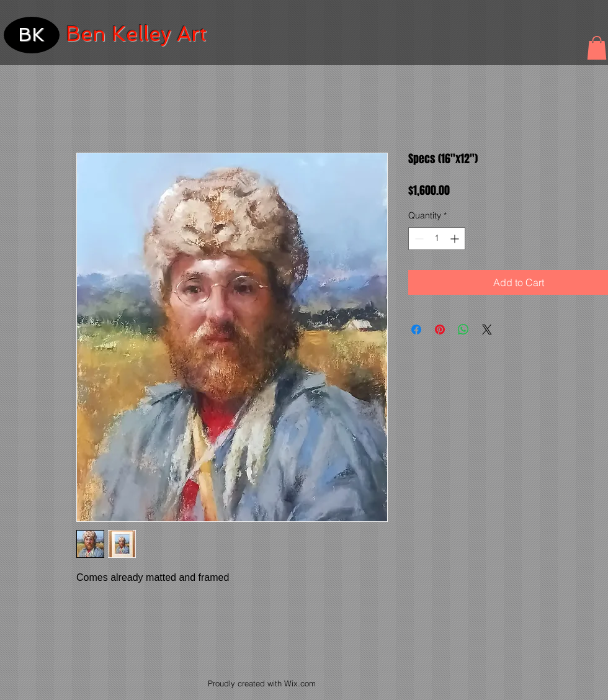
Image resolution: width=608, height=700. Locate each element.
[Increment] (456, 239)
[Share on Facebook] (416, 330)
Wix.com (300, 683)
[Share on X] (487, 330)
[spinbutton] (437, 239)
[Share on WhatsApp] (463, 330)
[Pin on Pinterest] (440, 330)
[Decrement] (418, 239)
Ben (86, 34)
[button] (597, 48)
